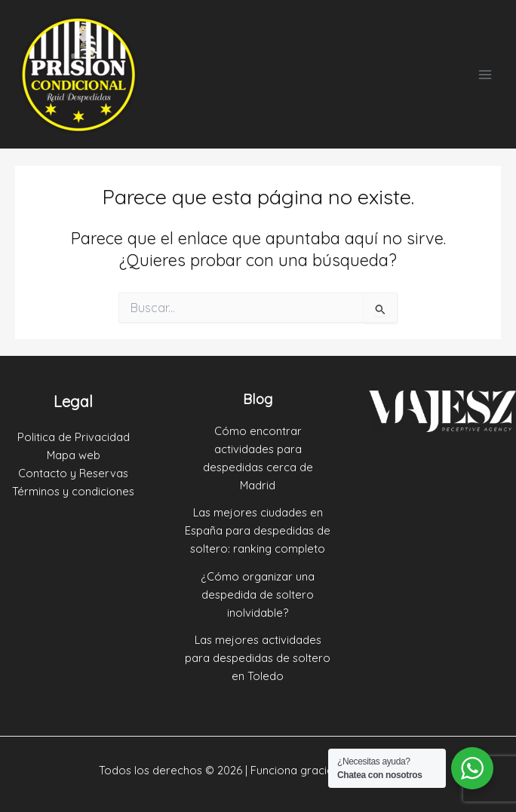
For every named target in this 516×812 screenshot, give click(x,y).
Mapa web (74, 455)
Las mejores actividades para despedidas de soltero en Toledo (258, 658)
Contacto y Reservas (73, 473)
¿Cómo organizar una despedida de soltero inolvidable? (258, 594)
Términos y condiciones (73, 491)
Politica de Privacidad (74, 437)
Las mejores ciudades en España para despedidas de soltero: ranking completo (258, 530)
